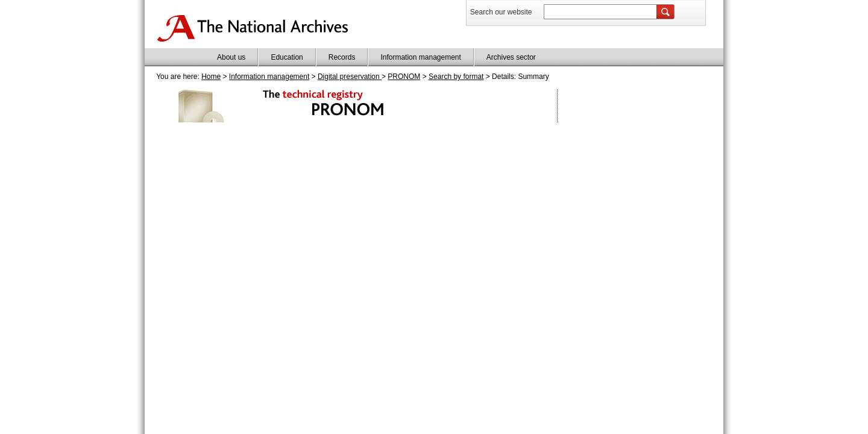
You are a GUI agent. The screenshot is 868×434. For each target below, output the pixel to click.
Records (342, 57)
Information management (420, 57)
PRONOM (404, 77)
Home (211, 77)
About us (231, 57)
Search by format (456, 77)
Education (287, 57)
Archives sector (511, 57)
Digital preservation (350, 77)
